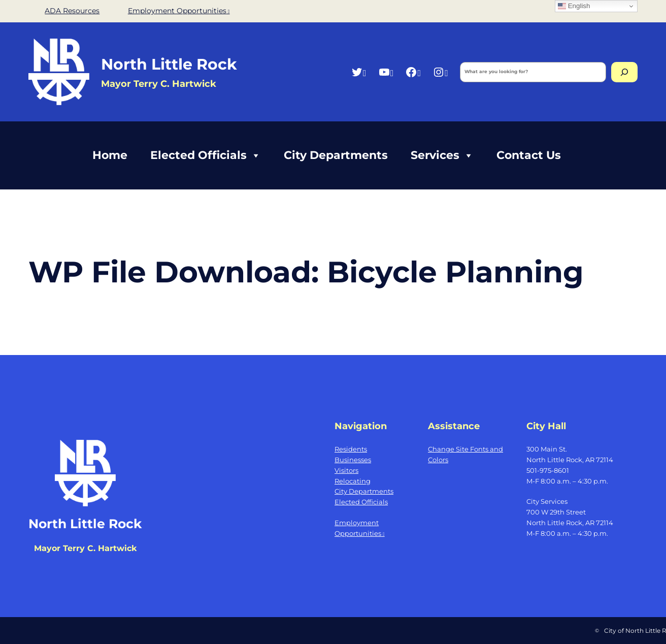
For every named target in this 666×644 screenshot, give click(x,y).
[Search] (624, 72)
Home (110, 155)
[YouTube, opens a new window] (386, 72)
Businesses (353, 460)
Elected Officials (206, 155)
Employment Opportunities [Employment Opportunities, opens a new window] (179, 11)
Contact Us (529, 155)
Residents (351, 449)
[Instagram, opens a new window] (440, 72)
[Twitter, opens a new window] (359, 72)
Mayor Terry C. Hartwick (85, 548)
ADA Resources (72, 11)
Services (442, 155)
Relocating (353, 481)
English (574, 6)
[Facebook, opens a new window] (413, 72)
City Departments (336, 155)
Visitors (346, 470)
